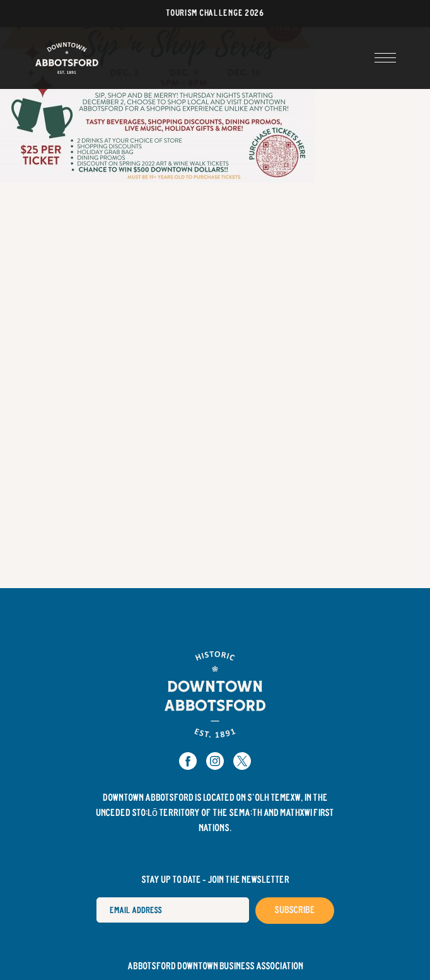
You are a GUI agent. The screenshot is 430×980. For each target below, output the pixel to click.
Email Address (96, 897)
